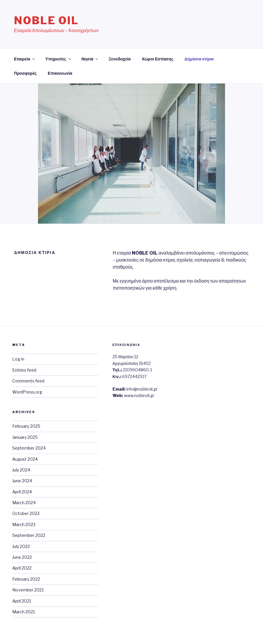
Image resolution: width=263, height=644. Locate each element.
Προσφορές (25, 73)
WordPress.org (27, 392)
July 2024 (21, 470)
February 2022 (26, 579)
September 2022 (29, 535)
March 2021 (24, 612)
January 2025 (25, 437)
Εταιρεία (25, 59)
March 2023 (24, 524)
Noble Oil (46, 20)
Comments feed (28, 381)
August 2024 (25, 459)
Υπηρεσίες (58, 59)
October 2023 (26, 513)
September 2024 (29, 448)
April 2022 (22, 568)
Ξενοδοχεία (120, 59)
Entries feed (24, 370)
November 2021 (28, 590)
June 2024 (22, 481)
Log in (18, 359)
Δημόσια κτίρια (199, 59)
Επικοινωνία (60, 73)
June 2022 (22, 557)
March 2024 (24, 503)
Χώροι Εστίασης (158, 59)
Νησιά (90, 59)
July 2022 (21, 546)
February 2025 (26, 426)
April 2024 (22, 492)
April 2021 (22, 601)
